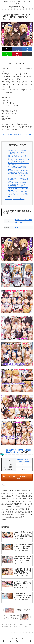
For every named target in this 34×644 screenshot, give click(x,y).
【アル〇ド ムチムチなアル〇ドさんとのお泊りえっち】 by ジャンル (18, 164)
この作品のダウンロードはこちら (19, 477)
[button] (27, 54)
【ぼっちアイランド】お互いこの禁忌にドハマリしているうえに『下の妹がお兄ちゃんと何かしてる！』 (18, 152)
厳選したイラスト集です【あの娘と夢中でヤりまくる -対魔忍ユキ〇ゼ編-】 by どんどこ (18, 157)
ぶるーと (17, 228)
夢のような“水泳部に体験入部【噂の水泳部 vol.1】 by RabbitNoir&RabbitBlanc (18, 161)
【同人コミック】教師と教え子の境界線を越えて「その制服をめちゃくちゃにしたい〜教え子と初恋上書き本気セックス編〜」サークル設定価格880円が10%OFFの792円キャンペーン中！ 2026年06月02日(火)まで (18, 186)
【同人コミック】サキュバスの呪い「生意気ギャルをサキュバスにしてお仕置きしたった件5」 (18, 180)
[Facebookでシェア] (17, 49)
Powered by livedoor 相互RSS (15, 199)
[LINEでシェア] (7, 54)
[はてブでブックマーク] (27, 49)
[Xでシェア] (7, 49)
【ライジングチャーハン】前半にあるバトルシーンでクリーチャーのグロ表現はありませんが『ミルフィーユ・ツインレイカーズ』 (18, 194)
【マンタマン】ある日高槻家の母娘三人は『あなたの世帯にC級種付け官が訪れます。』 (18, 168)
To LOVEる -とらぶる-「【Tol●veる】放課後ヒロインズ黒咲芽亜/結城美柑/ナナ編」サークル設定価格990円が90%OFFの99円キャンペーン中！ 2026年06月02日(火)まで (18, 174)
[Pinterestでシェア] (17, 54)
